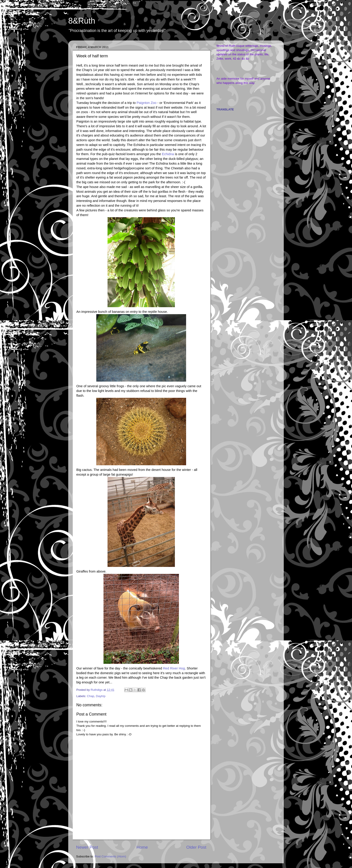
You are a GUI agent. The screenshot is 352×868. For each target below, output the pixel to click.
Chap (90, 696)
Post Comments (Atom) (110, 856)
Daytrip (101, 696)
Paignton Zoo (147, 103)
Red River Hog (174, 668)
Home (142, 847)
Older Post (196, 847)
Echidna (168, 154)
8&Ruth (82, 21)
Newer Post (87, 847)
